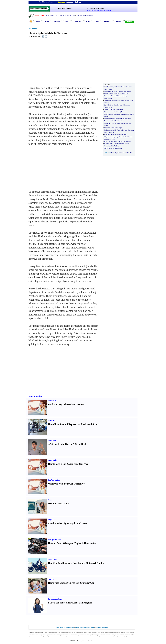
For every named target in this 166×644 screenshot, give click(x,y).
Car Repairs (53, 460)
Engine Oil (52, 520)
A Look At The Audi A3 (112, 146)
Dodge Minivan (109, 132)
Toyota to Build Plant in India (114, 121)
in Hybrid (128, 119)
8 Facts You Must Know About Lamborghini (70, 603)
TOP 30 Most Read (65, 8)
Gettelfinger (108, 107)
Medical (57, 22)
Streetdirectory (78, 641)
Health (47, 22)
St (105, 130)
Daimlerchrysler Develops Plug (114, 119)
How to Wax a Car (57, 464)
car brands (77, 632)
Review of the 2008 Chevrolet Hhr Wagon (118, 91)
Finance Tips (39, 15)
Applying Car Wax (79, 464)
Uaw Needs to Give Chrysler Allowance (117, 105)
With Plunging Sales (111, 141)
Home (88, 22)
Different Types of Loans (96, 8)
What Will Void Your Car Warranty (66, 484)
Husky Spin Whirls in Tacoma (48, 33)
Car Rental (52, 440)
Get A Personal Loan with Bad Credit (99, 10)
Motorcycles (53, 559)
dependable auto (96, 632)
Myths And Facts (78, 523)
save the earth (86, 634)
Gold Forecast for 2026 (67, 15)
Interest (118, 22)
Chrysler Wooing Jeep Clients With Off (117, 137)
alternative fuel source (107, 634)
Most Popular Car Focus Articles (122, 153)
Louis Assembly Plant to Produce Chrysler (120, 130)
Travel (38, 22)
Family (97, 22)
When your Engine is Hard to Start (80, 543)
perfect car (79, 636)
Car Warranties (54, 480)
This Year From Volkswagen (113, 128)
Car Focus (52, 401)
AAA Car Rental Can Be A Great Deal (67, 444)
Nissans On (108, 100)
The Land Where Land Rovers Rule (115, 134)
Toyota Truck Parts (110, 94)
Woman (129, 22)
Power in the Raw (123, 94)
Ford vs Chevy (55, 404)
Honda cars (109, 632)
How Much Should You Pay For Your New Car (71, 583)
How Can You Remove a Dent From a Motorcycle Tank (75, 563)
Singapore (61, 2)
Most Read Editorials (84, 627)
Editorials (33, 29)
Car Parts (52, 421)
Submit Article (102, 627)
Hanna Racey (36, 36)
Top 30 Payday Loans (52, 15)
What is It (63, 504)
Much (106, 144)
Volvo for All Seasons (115, 148)
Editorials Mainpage (65, 627)
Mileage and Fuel (54, 540)
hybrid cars (124, 634)
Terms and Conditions (88, 641)
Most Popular (35, 396)
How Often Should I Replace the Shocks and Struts (73, 424)
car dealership (55, 636)
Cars (67, 22)
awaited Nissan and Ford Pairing (119, 144)
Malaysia (78, 2)
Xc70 (106, 148)
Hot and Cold (55, 543)
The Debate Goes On (74, 404)
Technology (78, 22)
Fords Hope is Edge (124, 141)
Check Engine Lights (58, 523)
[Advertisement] (52, 61)
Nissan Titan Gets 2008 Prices (114, 109)
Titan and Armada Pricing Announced (116, 112)
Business (107, 22)
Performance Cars (55, 599)
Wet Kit (52, 504)
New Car (51, 579)
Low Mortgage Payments (85, 15)
